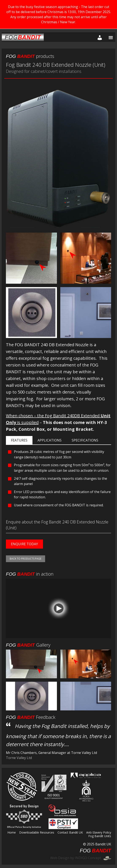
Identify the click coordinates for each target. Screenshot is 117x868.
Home (12, 833)
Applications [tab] (50, 440)
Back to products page (26, 559)
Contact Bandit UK (70, 833)
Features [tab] (19, 440)
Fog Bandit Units (100, 836)
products (30, 56)
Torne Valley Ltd (19, 758)
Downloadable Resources (37, 833)
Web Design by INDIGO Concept (81, 858)
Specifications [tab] (85, 440)
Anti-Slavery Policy (99, 833)
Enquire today (24, 544)
